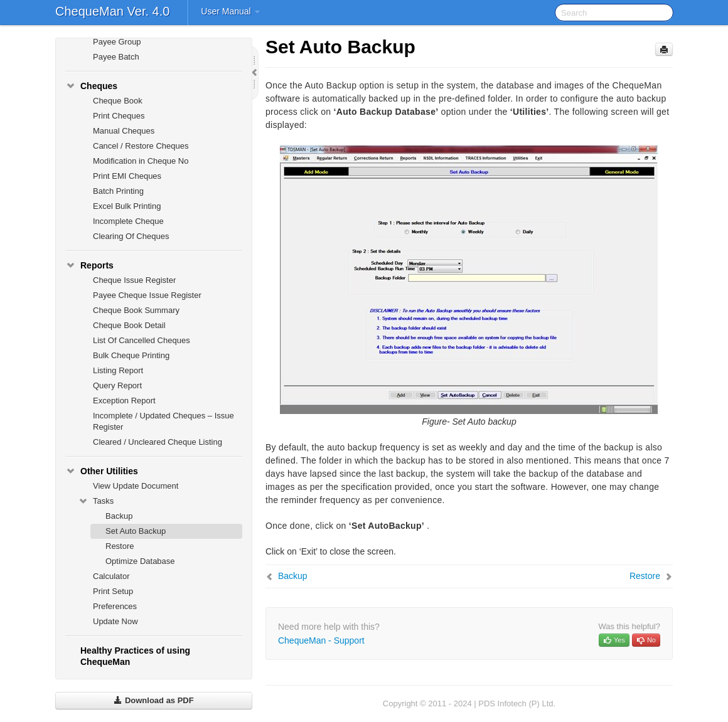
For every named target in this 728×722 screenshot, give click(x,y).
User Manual (230, 11)
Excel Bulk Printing (127, 206)
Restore (120, 546)
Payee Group (117, 42)
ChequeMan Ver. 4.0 (112, 11)
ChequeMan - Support (321, 640)
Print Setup (113, 591)
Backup (119, 516)
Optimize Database (140, 561)
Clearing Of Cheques (131, 236)
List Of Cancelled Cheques (142, 340)
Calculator (111, 576)
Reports (89, 265)
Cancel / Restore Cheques (141, 146)
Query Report (117, 385)
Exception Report (124, 401)
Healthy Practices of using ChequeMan (135, 656)
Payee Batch (116, 57)
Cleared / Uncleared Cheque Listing (158, 442)
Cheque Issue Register (134, 280)
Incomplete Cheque (128, 221)
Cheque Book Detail (129, 325)
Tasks (96, 501)
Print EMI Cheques (127, 176)
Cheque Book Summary (136, 310)
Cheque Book (118, 101)
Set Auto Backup (136, 531)
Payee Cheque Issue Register (147, 295)
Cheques (91, 86)
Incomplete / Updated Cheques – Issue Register (163, 421)
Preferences (115, 606)
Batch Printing (118, 191)
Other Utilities (102, 471)
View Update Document (136, 486)
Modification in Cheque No (141, 161)
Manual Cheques (124, 131)
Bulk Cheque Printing (131, 355)
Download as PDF (153, 700)
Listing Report (118, 370)
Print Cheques (119, 116)
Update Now (115, 621)
